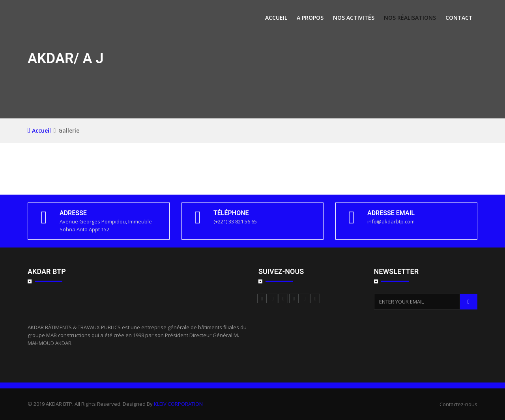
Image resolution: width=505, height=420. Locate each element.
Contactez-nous (458, 404)
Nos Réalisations (410, 18)
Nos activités (354, 18)
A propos (310, 18)
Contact (459, 18)
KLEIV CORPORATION (178, 404)
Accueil (276, 18)
